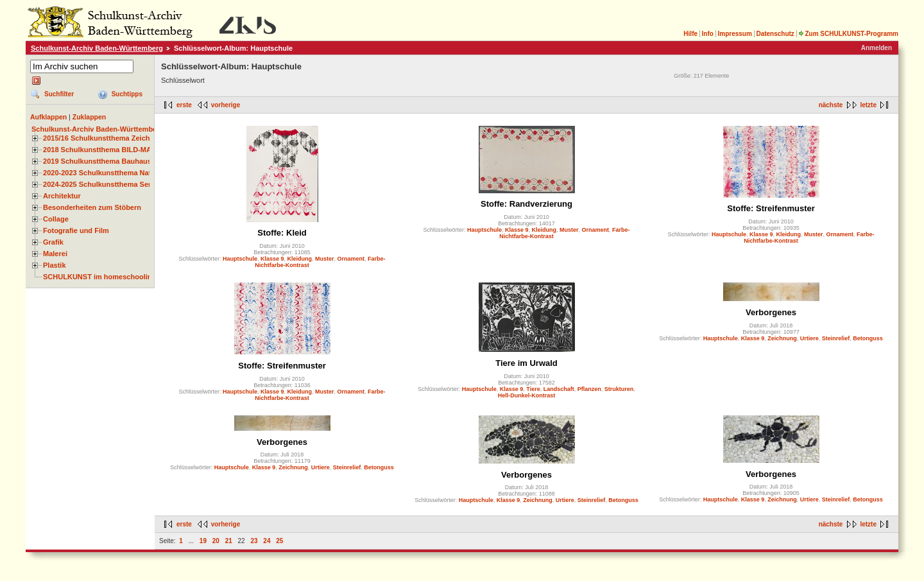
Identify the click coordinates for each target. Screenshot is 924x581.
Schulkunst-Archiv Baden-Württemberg (97, 48)
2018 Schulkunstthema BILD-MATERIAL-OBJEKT (125, 150)
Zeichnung (782, 338)
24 (267, 541)
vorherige (226, 105)
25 (279, 541)
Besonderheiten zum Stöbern (92, 207)
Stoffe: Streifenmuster (771, 208)
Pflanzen (589, 389)
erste (184, 105)
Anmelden (877, 48)
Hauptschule (240, 259)
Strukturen (619, 389)
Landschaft (559, 389)
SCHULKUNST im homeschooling (99, 277)
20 (216, 541)
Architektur (62, 196)
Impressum (734, 34)
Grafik (53, 242)
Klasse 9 (272, 259)
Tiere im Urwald (526, 363)
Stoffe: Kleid (282, 233)
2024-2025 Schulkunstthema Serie (100, 184)
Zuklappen (90, 117)
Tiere (533, 389)
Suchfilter (59, 94)
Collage (56, 219)
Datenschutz (775, 34)
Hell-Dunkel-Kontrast (527, 395)
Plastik (55, 265)
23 (254, 541)
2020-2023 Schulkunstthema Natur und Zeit (115, 173)
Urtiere (809, 338)
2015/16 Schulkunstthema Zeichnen (103, 138)
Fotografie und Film (76, 230)
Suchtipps (127, 94)
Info (708, 34)
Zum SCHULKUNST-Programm (848, 34)
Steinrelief (836, 338)
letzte (868, 105)
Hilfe (690, 34)
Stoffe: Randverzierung (526, 204)
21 (229, 541)
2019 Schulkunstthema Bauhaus (97, 161)
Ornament (351, 259)
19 (203, 541)
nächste (831, 105)
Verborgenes (771, 312)
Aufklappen (48, 117)
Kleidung (300, 259)
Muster (325, 259)
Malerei (55, 254)
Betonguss (868, 338)
